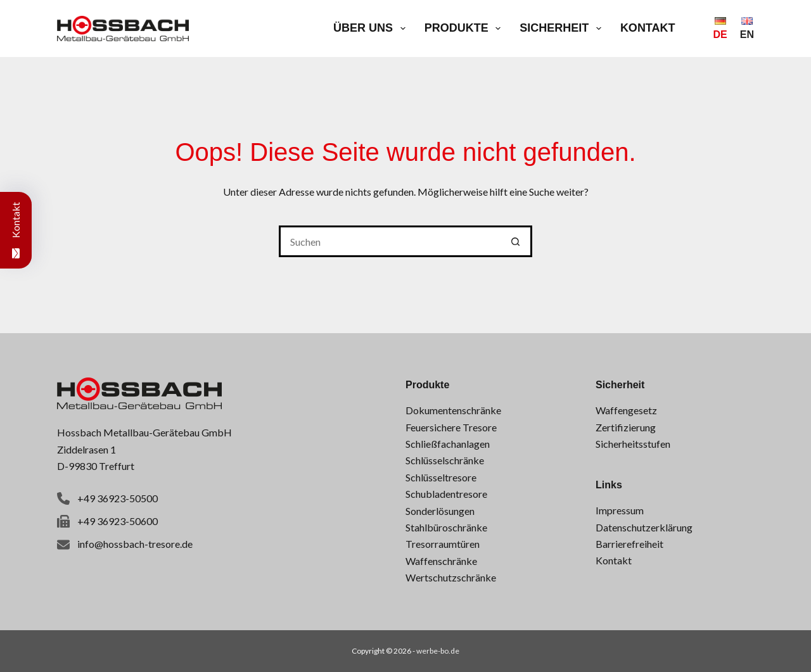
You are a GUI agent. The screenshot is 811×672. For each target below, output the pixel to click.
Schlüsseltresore (441, 477)
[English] (747, 29)
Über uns (372, 29)
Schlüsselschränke (445, 460)
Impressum (620, 510)
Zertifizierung (626, 427)
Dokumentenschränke (453, 410)
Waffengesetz (626, 410)
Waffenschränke (441, 561)
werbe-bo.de (438, 651)
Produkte (465, 29)
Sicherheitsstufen (633, 444)
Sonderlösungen (440, 511)
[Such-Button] (516, 241)
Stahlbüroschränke (446, 527)
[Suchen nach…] (390, 241)
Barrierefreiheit (629, 544)
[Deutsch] (720, 29)
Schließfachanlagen (448, 444)
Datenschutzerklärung (644, 527)
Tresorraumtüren (443, 544)
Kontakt (648, 28)
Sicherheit (563, 29)
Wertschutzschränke (451, 577)
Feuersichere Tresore (451, 427)
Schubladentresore (446, 494)
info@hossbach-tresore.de (135, 544)
